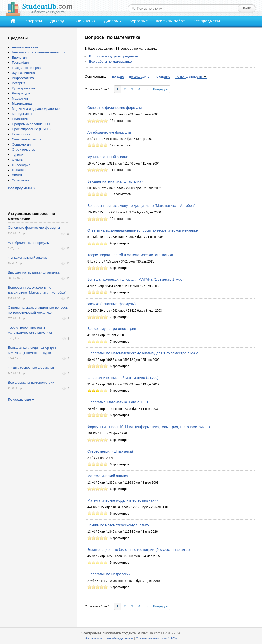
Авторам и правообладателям (109, 638)
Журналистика (23, 73)
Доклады (59, 21)
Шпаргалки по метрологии (109, 574)
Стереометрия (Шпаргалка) (110, 451)
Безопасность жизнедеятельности (39, 52)
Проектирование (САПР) (31, 129)
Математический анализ (107, 476)
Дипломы (113, 21)
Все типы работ (171, 21)
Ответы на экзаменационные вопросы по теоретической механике (143, 230)
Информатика (23, 78)
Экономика (20, 180)
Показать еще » (21, 400)
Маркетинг (20, 98)
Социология (21, 144)
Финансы (19, 170)
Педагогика (21, 119)
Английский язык (25, 47)
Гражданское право (27, 68)
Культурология (23, 88)
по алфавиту (139, 76)
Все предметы (207, 21)
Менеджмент (22, 114)
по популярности (189, 76)
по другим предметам (114, 56)
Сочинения (86, 21)
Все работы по (110, 62)
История (18, 83)
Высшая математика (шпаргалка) (115, 181)
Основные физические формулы (114, 108)
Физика (18, 160)
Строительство (24, 150)
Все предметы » (21, 188)
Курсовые (139, 21)
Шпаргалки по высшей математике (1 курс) (123, 378)
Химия (17, 175)
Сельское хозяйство (28, 139)
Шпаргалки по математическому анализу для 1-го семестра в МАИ (143, 353)
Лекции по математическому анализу (118, 525)
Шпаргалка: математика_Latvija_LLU (118, 402)
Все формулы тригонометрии (112, 329)
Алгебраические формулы (109, 132)
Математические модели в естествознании (123, 500)
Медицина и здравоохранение (36, 109)
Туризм (17, 155)
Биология (19, 57)
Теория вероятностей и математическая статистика (130, 255)
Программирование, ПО (31, 124)
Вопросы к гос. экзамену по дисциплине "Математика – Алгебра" (141, 206)
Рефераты (33, 21)
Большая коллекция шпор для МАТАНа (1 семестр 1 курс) (135, 279)
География (20, 63)
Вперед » (160, 89)
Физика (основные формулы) (111, 304)
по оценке (162, 76)
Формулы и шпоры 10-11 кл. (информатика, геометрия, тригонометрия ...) (149, 427)
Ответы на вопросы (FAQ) (156, 638)
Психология (21, 134)
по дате (118, 76)
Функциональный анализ (108, 157)
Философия (21, 165)
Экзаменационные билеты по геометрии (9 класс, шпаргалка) (139, 550)
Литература (21, 93)
